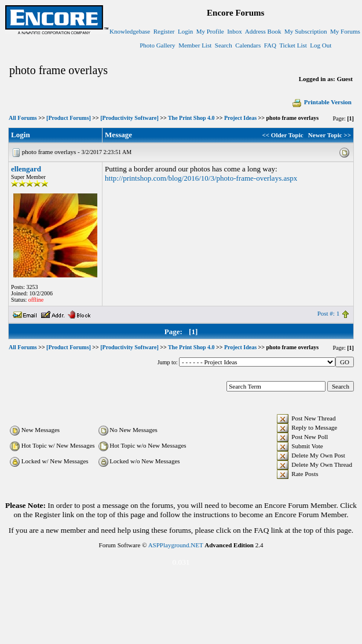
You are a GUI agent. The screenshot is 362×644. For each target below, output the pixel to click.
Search (224, 45)
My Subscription (306, 31)
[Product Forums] (69, 118)
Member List (195, 45)
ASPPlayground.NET (176, 545)
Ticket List (293, 45)
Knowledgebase (130, 31)
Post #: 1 (329, 313)
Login (185, 31)
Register (164, 31)
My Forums (345, 31)
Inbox (235, 31)
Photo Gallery (157, 45)
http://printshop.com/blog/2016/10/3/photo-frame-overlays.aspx (201, 178)
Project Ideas (240, 118)
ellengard (26, 169)
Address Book (263, 31)
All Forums (23, 118)
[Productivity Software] (129, 118)
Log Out (321, 45)
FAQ (270, 45)
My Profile (210, 31)
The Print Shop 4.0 (191, 118)
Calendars (248, 45)
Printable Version (321, 102)
